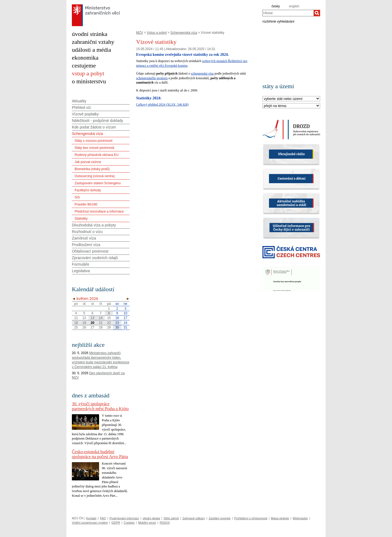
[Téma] (291, 106)
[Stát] (291, 99)
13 (92, 318)
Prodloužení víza (86, 245)
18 (76, 323)
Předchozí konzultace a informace (99, 211)
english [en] (294, 6)
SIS (77, 197)
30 (117, 327)
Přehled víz (81, 108)
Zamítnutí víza (84, 238)
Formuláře (81, 264)
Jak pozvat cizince (88, 162)
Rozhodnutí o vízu (87, 232)
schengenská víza (202, 73)
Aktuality (79, 101)
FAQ (103, 518)
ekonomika (85, 58)
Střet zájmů (171, 518)
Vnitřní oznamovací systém (90, 523)
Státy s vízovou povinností (94, 141)
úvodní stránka (90, 34)
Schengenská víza (184, 33)
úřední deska (151, 518)
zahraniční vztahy (93, 42)
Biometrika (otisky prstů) (92, 169)
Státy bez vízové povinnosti (94, 148)
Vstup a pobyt (157, 33)
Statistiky (81, 219)
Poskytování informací (124, 518)
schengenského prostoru (152, 78)
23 (117, 323)
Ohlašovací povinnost (90, 251)
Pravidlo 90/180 (86, 204)
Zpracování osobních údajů (95, 258)
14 (101, 318)
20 (92, 323)
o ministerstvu (89, 81)
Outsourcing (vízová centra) (95, 176)
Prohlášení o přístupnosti (251, 518)
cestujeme (84, 65)
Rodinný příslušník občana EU (97, 155)
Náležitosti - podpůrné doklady (97, 121)
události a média (91, 50)
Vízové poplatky (85, 114)
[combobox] (288, 13)
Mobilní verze (147, 523)
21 (101, 323)
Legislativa (81, 271)
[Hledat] (317, 13)
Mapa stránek (280, 518)
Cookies (129, 523)
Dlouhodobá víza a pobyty (94, 225)
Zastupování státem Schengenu (98, 183)
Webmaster (300, 518)
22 (109, 323)
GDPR (116, 523)
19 (84, 323)
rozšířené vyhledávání (278, 21)
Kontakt (91, 518)
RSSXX (165, 523)
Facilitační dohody (88, 190)
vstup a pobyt (88, 73)
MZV (140, 33)
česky (276, 6)
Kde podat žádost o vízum (94, 127)
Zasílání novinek (220, 518)
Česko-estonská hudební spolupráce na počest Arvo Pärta (100, 454)
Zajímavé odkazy (194, 518)
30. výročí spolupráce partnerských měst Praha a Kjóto (100, 406)
